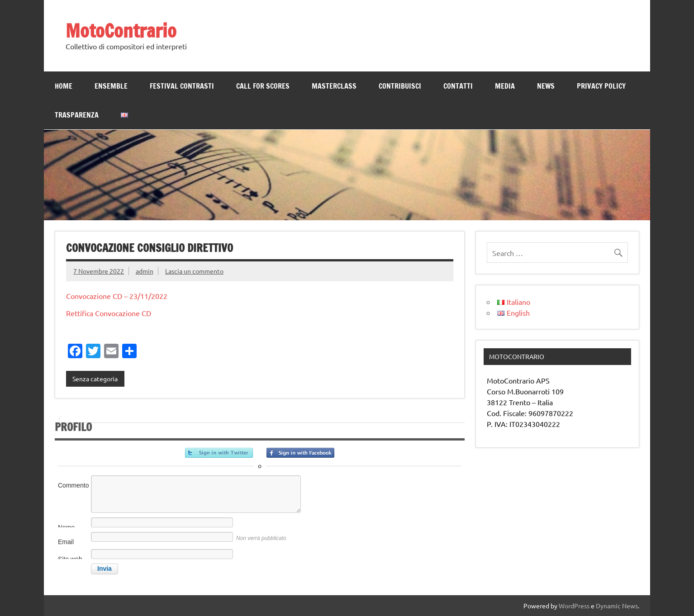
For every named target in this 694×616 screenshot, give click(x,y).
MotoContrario (121, 31)
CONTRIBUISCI (400, 86)
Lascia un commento (194, 271)
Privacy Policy (601, 86)
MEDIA (505, 86)
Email (66, 542)
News (546, 86)
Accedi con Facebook (300, 453)
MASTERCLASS (334, 86)
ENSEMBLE (111, 86)
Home (64, 86)
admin (145, 271)
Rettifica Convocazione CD (109, 313)
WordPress (574, 606)
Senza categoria (95, 379)
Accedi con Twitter (219, 453)
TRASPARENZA (77, 115)
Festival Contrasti (182, 86)
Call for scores (263, 86)
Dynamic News (617, 606)
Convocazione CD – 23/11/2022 (117, 296)
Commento (73, 485)
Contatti (458, 86)
